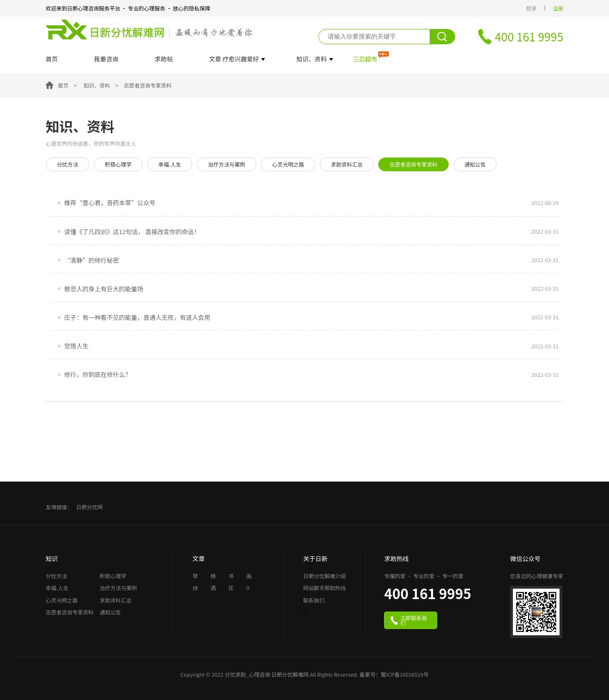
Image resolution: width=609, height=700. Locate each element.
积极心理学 (118, 164)
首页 (52, 59)
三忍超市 (365, 59)
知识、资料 (97, 85)
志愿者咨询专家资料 (148, 85)
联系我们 (314, 601)
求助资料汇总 (347, 164)
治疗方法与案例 (226, 164)
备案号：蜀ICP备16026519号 (394, 674)
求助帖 (164, 59)
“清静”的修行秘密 (92, 260)
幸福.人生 (170, 164)
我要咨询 (106, 59)
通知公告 (475, 164)
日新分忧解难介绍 (324, 577)
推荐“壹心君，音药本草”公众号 (110, 203)
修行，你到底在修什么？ (98, 375)
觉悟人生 (76, 346)
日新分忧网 (89, 507)
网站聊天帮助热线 (324, 588)
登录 (531, 8)
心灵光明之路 (288, 164)
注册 (558, 8)
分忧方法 (67, 164)
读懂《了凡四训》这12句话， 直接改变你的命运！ (132, 232)
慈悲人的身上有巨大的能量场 (104, 289)
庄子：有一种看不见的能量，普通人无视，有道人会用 (137, 317)
